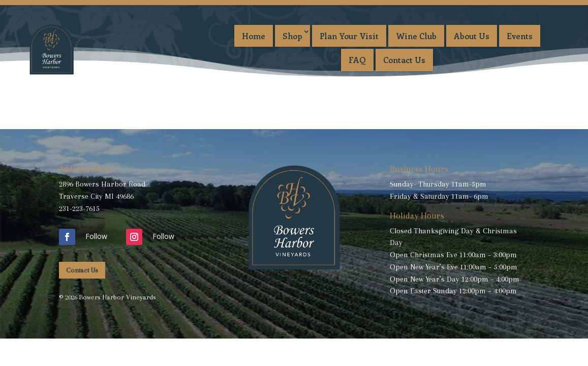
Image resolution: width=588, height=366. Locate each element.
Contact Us (404, 60)
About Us (472, 36)
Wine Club (416, 36)
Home (254, 36)
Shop (292, 36)
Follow (96, 236)
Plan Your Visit (349, 36)
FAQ (357, 60)
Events (520, 36)
